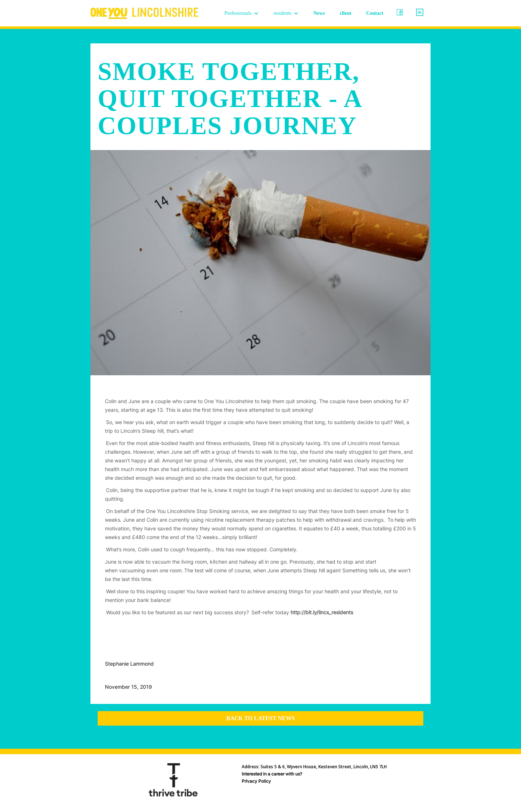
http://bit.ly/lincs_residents (322, 612)
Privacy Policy (256, 781)
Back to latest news (260, 718)
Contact (375, 13)
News (319, 13)
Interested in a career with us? (272, 774)
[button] (242, 13)
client (346, 13)
